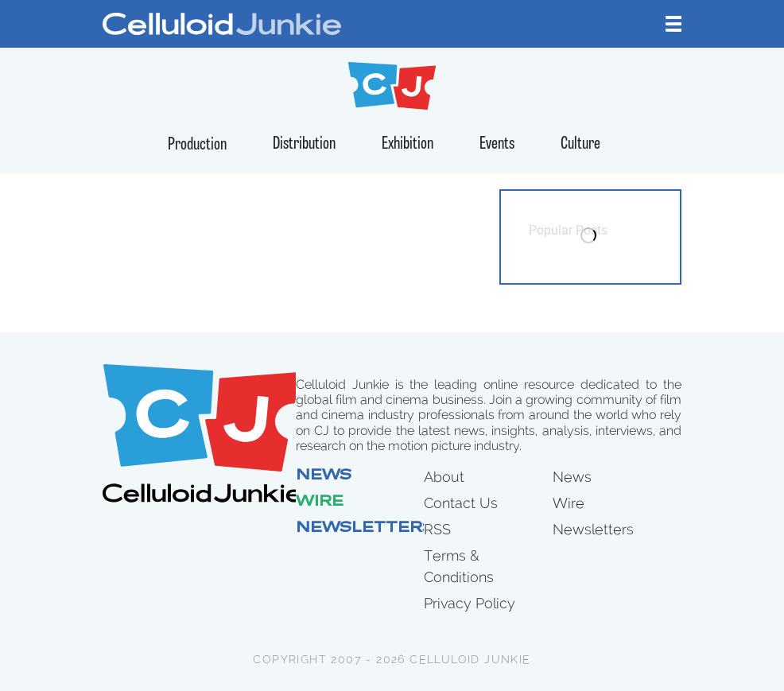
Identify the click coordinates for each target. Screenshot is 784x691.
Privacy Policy (470, 603)
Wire (320, 503)
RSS (437, 529)
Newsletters (365, 529)
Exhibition (408, 144)
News (324, 476)
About (444, 477)
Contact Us (461, 503)
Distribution (304, 144)
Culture (580, 144)
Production (197, 145)
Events (497, 144)
